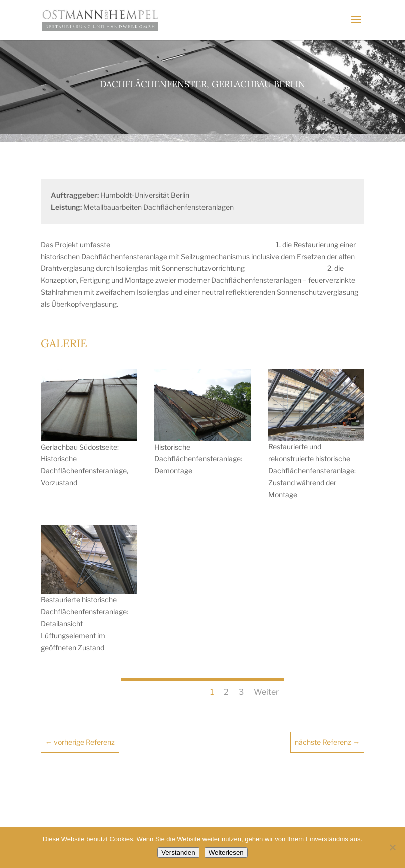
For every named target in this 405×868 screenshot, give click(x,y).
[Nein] (392, 847)
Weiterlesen (226, 853)
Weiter (266, 692)
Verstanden (178, 853)
